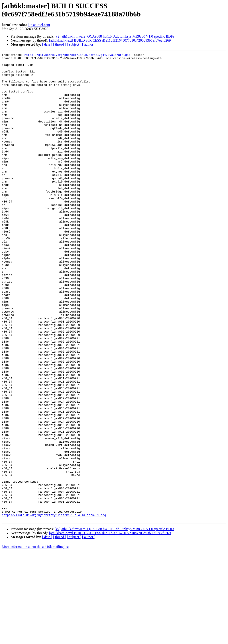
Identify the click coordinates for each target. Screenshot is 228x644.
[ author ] (89, 44)
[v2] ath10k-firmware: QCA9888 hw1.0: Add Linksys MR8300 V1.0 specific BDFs (114, 36)
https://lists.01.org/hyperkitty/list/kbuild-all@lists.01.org (54, 608)
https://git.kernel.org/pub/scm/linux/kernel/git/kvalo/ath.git (77, 55)
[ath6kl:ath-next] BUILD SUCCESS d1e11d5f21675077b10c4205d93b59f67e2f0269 (110, 40)
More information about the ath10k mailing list (35, 640)
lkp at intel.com (39, 25)
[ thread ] (60, 44)
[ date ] (47, 44)
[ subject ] (74, 44)
